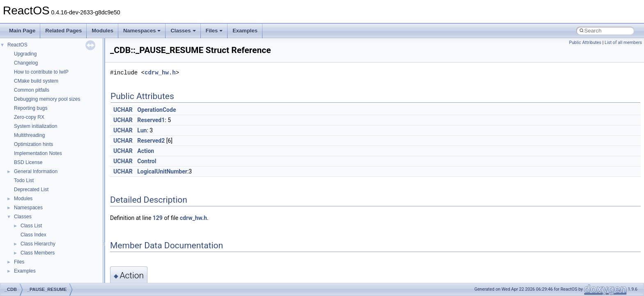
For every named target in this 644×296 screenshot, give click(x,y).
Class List (31, 226)
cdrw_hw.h (160, 73)
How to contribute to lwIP (41, 72)
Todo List (24, 180)
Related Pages (63, 31)
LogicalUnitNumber (162, 171)
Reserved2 (151, 141)
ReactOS (17, 45)
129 (158, 218)
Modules (102, 31)
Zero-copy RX (29, 117)
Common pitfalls (32, 90)
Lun (142, 130)
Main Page (22, 31)
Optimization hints (33, 144)
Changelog (26, 63)
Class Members (38, 253)
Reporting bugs (31, 108)
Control (147, 161)
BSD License (28, 162)
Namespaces (142, 31)
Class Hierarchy (38, 244)
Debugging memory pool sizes (47, 99)
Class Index (33, 235)
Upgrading (25, 54)
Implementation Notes (38, 153)
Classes (183, 31)
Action (146, 151)
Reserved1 (151, 120)
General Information (36, 171)
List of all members (623, 43)
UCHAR (123, 110)
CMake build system (36, 81)
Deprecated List (31, 190)
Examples (245, 31)
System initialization (36, 126)
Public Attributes (585, 43)
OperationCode (156, 110)
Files (214, 31)
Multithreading (29, 135)
